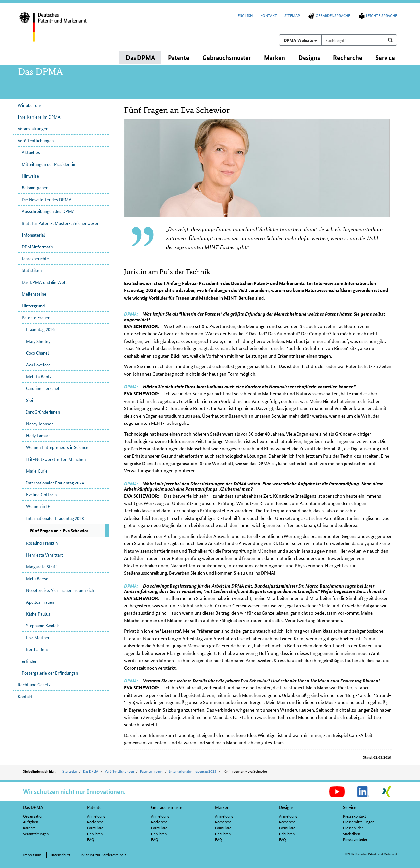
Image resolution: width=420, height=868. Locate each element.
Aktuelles (31, 152)
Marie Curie (37, 471)
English (245, 15)
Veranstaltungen (33, 128)
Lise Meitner (38, 637)
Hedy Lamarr (38, 435)
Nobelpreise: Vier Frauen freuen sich (60, 590)
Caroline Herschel (43, 388)
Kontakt (269, 15)
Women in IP (38, 506)
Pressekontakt (354, 816)
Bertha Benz (37, 649)
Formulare (95, 828)
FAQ (91, 839)
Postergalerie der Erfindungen (50, 673)
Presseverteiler (355, 839)
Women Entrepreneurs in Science (57, 447)
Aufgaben (31, 822)
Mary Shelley (38, 341)
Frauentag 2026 (40, 329)
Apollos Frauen (40, 602)
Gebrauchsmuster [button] (227, 58)
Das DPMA (91, 771)
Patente (94, 807)
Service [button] (385, 58)
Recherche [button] (348, 58)
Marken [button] (275, 58)
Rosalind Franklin (42, 543)
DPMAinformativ (37, 247)
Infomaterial (33, 235)
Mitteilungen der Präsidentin (48, 164)
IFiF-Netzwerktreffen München (56, 459)
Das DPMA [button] (140, 58)
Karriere (29, 828)
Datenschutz (60, 854)
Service (350, 807)
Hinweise (30, 176)
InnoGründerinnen (43, 412)
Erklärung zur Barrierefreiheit (103, 854)
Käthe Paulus (38, 614)
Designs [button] (309, 58)
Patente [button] (179, 58)
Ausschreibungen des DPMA (48, 211)
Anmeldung (96, 816)
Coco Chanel (37, 353)
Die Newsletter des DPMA (47, 199)
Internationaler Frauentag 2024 (55, 483)
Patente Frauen (36, 317)
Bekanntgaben (35, 187)
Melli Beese (37, 578)
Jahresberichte (35, 258)
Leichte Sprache (377, 15)
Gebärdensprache (329, 15)
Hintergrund (33, 306)
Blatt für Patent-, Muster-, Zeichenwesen (61, 223)
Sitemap (292, 15)
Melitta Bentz (39, 376)
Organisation (33, 816)
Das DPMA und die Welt (44, 282)
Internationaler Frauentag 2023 (55, 518)
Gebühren (95, 833)
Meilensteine (34, 294)
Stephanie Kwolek (42, 625)
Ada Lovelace (38, 365)
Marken (222, 807)
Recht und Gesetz (34, 684)
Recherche (95, 822)
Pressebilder (353, 828)
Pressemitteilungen (359, 822)
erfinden (30, 661)
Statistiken (32, 270)
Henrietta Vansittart (44, 555)
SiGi (30, 400)
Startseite (70, 771)
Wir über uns (30, 105)
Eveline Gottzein (41, 494)
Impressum (32, 854)
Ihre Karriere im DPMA (39, 117)
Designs (286, 807)
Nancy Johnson (40, 424)
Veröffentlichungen (36, 140)
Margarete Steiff (42, 566)
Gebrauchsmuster (168, 807)
